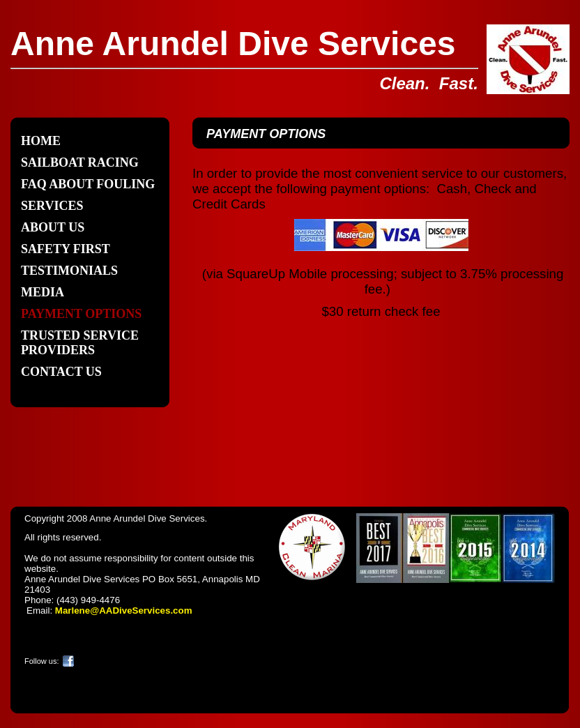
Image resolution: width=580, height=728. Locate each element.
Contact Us (61, 372)
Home (41, 141)
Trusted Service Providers (80, 343)
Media (43, 292)
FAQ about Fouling (88, 184)
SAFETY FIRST (66, 249)
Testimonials (69, 271)
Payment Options (81, 314)
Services (52, 206)
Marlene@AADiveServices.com (124, 611)
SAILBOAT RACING (80, 162)
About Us (53, 227)
